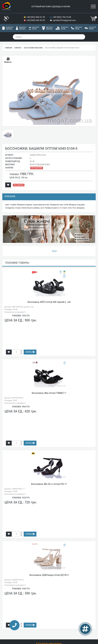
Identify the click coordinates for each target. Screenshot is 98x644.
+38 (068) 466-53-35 (36, 20)
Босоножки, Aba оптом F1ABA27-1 (49, 393)
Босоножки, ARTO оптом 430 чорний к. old (49, 302)
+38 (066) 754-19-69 (62, 17)
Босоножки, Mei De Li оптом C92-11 (49, 484)
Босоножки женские (33, 48)
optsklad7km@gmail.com (64, 20)
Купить (30, 352)
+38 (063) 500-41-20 (36, 17)
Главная (8, 48)
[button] (10, 229)
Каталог (18, 48)
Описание (10, 196)
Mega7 (55, 251)
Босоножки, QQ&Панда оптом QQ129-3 (49, 575)
